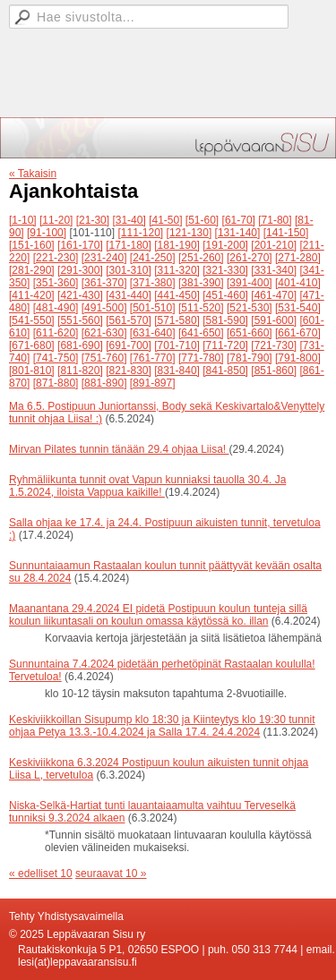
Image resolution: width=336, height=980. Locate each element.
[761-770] (153, 358)
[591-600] (274, 320)
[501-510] (153, 308)
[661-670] (298, 333)
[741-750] (56, 358)
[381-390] (201, 283)
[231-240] (104, 258)
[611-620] (56, 333)
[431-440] (129, 295)
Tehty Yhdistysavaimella (66, 916)
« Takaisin (33, 174)
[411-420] (32, 295)
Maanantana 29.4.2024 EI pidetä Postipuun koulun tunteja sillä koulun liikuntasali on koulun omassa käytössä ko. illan (158, 615)
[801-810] (32, 371)
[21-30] (93, 220)
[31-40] (129, 220)
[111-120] (140, 233)
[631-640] (153, 333)
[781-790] (250, 358)
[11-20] (56, 220)
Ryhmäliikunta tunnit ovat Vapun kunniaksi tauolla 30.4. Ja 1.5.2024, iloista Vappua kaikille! (147, 486)
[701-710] (177, 345)
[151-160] (32, 245)
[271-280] (298, 258)
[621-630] (104, 333)
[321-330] (225, 270)
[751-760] (104, 358)
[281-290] (32, 270)
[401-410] (298, 283)
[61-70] (239, 220)
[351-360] (56, 283)
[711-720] (225, 345)
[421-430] (80, 295)
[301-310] (129, 270)
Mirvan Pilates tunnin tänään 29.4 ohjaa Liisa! (119, 449)
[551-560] (80, 320)
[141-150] (286, 233)
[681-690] (80, 345)
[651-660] (250, 333)
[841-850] (225, 371)
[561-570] (129, 320)
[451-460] (225, 295)
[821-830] (129, 371)
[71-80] (275, 220)
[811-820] (80, 371)
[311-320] (177, 270)
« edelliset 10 (41, 873)
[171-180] (129, 245)
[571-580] (177, 320)
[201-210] (274, 245)
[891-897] (153, 383)
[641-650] (201, 333)
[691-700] (129, 345)
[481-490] (56, 308)
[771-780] (201, 358)
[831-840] (177, 371)
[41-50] (165, 220)
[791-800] (298, 358)
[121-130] (190, 233)
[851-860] (274, 371)
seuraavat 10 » (111, 873)
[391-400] (250, 283)
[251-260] (201, 258)
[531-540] (298, 308)
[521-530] (250, 308)
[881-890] (104, 383)
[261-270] (250, 258)
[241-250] (153, 258)
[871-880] (56, 383)
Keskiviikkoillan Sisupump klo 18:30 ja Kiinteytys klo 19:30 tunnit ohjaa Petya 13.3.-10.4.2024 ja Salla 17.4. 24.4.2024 (162, 726)
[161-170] (80, 245)
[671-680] (32, 345)
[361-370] (104, 283)
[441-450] (177, 295)
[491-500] (104, 308)
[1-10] (23, 220)
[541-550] (32, 320)
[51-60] (202, 220)
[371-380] (153, 283)
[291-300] (80, 270)
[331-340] (274, 270)
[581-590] (225, 320)
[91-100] (47, 233)
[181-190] (177, 245)
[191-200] (225, 245)
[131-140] (238, 233)
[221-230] (56, 258)
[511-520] (201, 308)
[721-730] (274, 345)
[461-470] (274, 295)
